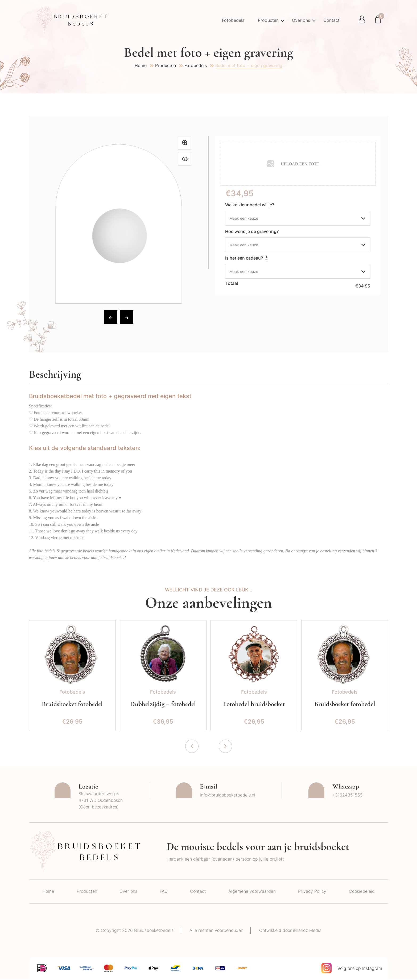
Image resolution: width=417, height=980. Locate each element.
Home (141, 65)
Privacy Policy (312, 892)
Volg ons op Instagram (360, 969)
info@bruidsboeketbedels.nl (228, 796)
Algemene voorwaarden (252, 892)
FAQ (164, 892)
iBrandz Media (308, 931)
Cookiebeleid (362, 892)
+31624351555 (348, 796)
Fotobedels (232, 20)
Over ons (300, 20)
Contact (331, 20)
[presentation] (192, 747)
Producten (267, 20)
